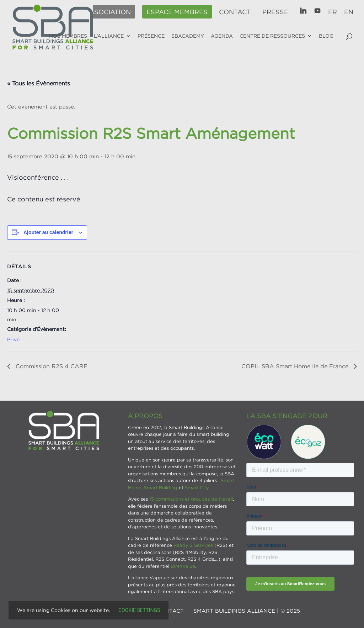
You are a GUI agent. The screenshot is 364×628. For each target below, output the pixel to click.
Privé (13, 339)
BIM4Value (183, 566)
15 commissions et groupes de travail (191, 499)
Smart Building (161, 487)
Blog (326, 36)
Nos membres (68, 36)
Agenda (222, 36)
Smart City (197, 487)
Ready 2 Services (193, 545)
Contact (235, 12)
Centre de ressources (272, 36)
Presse (275, 12)
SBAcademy (188, 36)
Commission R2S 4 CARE (51, 366)
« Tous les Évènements (39, 83)
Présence (151, 36)
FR (333, 12)
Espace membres (177, 12)
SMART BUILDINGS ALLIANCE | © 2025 (247, 611)
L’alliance (109, 36)
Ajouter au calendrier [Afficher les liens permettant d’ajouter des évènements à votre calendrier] (48, 232)
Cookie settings (139, 610)
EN (349, 12)
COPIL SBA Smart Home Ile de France (296, 366)
